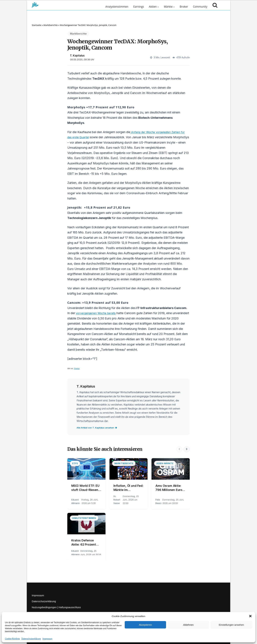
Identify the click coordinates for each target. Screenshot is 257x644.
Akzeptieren (145, 625)
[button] (250, 616)
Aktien (153, 7)
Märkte (168, 7)
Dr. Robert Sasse (117, 500)
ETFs (75, 463)
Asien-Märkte (165, 463)
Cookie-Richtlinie (12, 639)
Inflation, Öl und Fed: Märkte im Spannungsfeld (128, 488)
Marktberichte (51, 25)
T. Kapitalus (77, 56)
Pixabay (77, 368)
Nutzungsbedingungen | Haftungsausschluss (56, 607)
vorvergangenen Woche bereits (97, 313)
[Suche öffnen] (214, 7)
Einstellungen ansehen (231, 625)
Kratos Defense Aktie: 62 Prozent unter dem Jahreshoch (84, 543)
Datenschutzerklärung (31, 639)
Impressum (47, 639)
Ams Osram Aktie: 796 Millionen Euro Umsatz (169, 488)
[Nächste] (186, 449)
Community (200, 7)
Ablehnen (188, 625)
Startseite (37, 25)
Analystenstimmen (117, 7)
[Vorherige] (178, 449)
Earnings (139, 7)
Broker (184, 7)
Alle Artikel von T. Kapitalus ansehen (99, 428)
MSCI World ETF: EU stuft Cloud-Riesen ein (85, 488)
